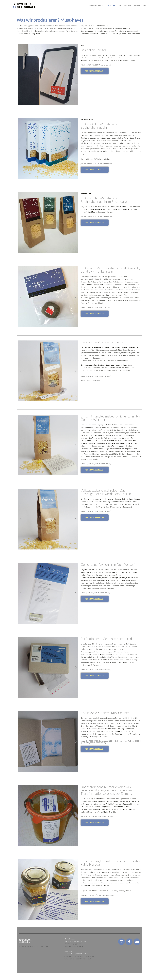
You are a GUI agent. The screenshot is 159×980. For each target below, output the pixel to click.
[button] (20, 74)
